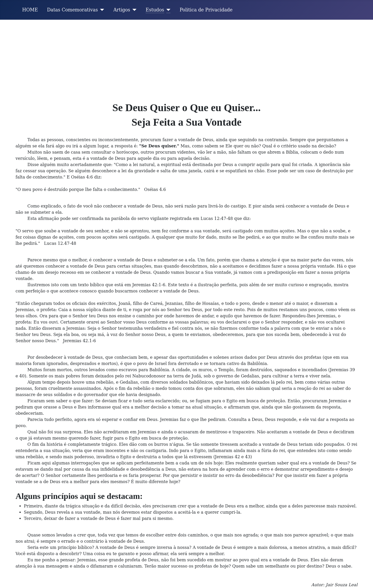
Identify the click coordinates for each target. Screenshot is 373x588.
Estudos (155, 10)
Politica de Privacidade (206, 10)
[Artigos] (133, 10)
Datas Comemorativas (72, 10)
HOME (30, 10)
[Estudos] (167, 10)
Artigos (122, 10)
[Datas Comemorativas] (101, 10)
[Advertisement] (187, 59)
